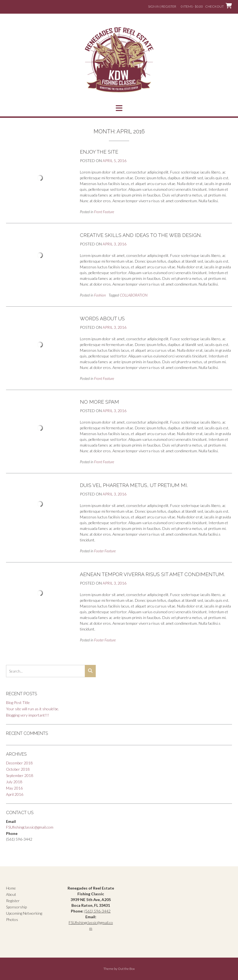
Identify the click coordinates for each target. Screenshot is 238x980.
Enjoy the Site (99, 152)
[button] (119, 108)
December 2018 (19, 763)
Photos (12, 919)
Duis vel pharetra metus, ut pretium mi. (134, 485)
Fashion (100, 295)
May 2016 (14, 788)
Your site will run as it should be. (33, 709)
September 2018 (20, 775)
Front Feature (104, 212)
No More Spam (99, 402)
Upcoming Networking (24, 913)
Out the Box (126, 969)
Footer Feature (105, 551)
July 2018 (14, 782)
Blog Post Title (18, 702)
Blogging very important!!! (27, 715)
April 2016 (15, 794)
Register (13, 901)
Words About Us (102, 319)
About (11, 894)
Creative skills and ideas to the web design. (141, 235)
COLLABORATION (134, 295)
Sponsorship (16, 907)
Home (11, 888)
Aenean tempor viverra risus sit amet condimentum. (152, 574)
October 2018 (18, 769)
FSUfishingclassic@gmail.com (30, 827)
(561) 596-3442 (97, 911)
